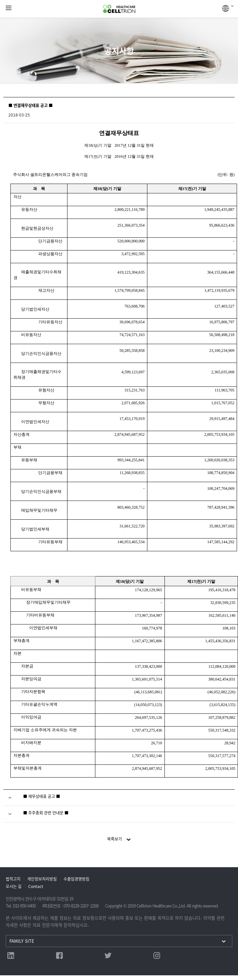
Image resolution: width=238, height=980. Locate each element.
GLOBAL (228, 8)
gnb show (9, 8)
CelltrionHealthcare (119, 9)
